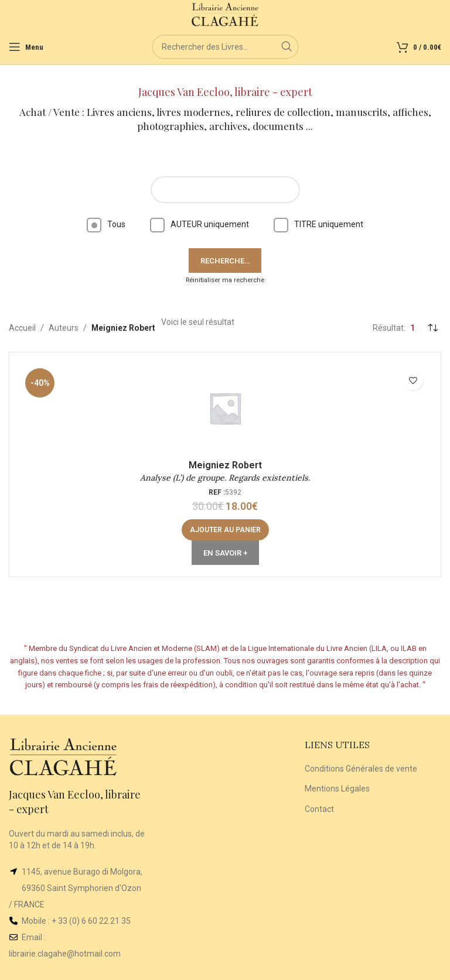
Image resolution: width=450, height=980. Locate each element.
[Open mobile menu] (26, 47)
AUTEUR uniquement (200, 224)
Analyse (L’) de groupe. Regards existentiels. (225, 478)
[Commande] (432, 328)
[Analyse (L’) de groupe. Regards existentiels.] (225, 408)
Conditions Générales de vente (361, 769)
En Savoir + (225, 553)
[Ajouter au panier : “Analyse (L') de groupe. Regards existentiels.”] (225, 530)
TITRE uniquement (318, 224)
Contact (319, 809)
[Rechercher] (225, 47)
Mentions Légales (337, 789)
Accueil (22, 328)
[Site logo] (225, 14)
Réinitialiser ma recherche (225, 280)
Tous (106, 224)
